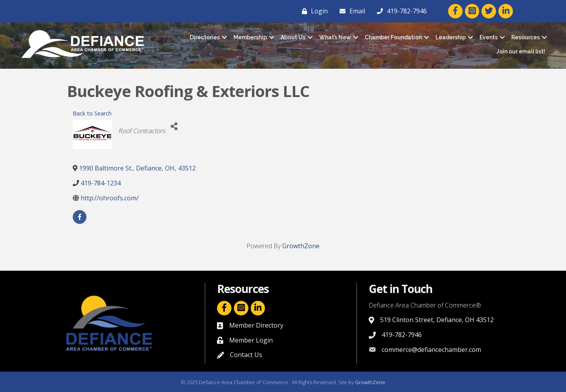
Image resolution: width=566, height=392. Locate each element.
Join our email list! (521, 51)
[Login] (313, 11)
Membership (250, 37)
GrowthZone (301, 246)
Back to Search (92, 113)
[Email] (350, 11)
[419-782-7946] (400, 11)
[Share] (174, 127)
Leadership (451, 37)
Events (489, 37)
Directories (205, 37)
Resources (526, 37)
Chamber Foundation (393, 37)
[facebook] (80, 217)
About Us (293, 37)
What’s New (335, 37)
